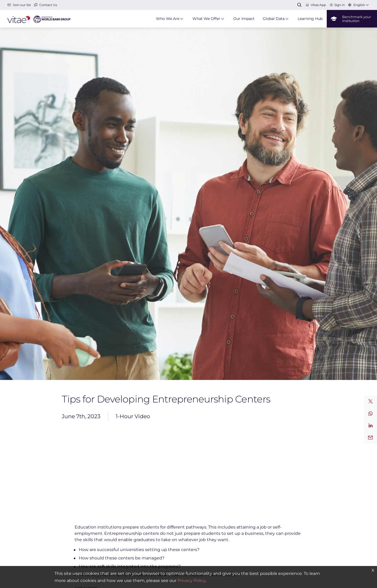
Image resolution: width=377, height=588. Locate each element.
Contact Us (46, 5)
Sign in (337, 5)
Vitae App (316, 5)
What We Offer (206, 19)
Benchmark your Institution (351, 19)
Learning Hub (310, 19)
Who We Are (168, 19)
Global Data (274, 19)
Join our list (19, 5)
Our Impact (244, 19)
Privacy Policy (192, 581)
